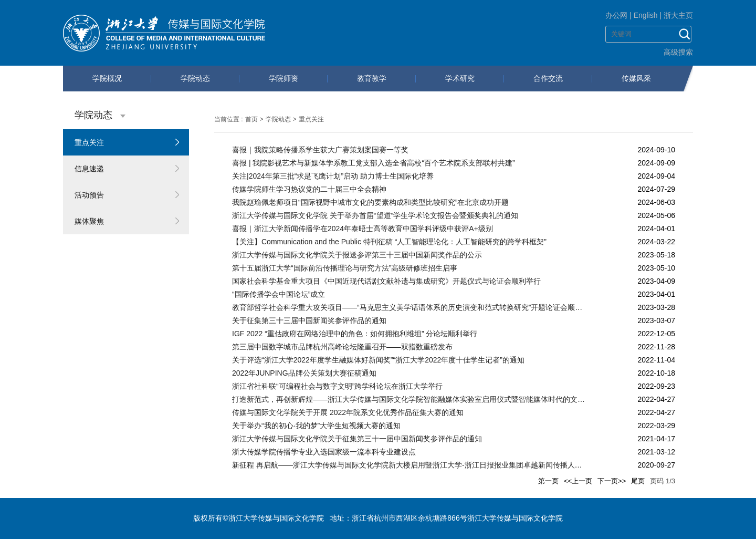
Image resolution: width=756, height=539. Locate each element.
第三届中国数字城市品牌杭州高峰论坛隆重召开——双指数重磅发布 (342, 347)
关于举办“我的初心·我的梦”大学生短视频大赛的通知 (316, 426)
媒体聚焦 (89, 221)
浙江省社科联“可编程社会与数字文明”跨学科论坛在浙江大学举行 (337, 386)
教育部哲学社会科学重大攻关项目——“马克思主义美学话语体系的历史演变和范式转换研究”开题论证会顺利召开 (409, 307)
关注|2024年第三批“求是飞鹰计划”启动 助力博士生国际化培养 (333, 176)
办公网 (616, 15)
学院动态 (195, 78)
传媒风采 (636, 78)
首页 (251, 119)
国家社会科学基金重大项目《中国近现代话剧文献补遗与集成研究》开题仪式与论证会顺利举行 (386, 281)
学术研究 (460, 78)
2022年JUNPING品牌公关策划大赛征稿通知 (304, 373)
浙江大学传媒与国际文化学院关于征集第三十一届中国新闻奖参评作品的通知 (357, 439)
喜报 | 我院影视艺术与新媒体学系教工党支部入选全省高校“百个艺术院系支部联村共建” (374, 163)
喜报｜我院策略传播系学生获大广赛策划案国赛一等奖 (320, 150)
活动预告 (89, 195)
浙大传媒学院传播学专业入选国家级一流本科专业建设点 (324, 452)
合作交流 (548, 78)
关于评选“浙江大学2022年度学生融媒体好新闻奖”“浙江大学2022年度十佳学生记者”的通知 (378, 360)
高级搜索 (678, 52)
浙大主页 (678, 15)
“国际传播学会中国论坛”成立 (279, 294)
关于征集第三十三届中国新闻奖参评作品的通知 (309, 320)
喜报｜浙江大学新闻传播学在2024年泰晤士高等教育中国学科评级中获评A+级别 (363, 229)
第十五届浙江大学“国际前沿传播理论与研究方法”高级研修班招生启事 (345, 268)
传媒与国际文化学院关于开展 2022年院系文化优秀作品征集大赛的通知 (348, 412)
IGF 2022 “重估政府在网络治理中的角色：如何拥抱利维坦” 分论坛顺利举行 (355, 334)
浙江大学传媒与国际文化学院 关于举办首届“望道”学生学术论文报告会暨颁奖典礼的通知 (375, 215)
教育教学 (372, 78)
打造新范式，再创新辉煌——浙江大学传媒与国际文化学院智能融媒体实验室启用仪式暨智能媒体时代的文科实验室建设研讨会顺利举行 (409, 399)
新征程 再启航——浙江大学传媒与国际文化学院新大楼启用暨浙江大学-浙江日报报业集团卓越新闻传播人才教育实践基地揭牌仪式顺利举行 (409, 465)
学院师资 (283, 78)
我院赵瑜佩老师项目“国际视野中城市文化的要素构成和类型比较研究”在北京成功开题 (370, 202)
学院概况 (107, 78)
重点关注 (89, 142)
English (646, 15)
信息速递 (89, 169)
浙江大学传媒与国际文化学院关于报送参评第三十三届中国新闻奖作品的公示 (357, 255)
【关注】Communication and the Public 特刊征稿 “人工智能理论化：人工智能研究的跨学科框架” (389, 242)
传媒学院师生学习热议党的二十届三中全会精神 (309, 189)
